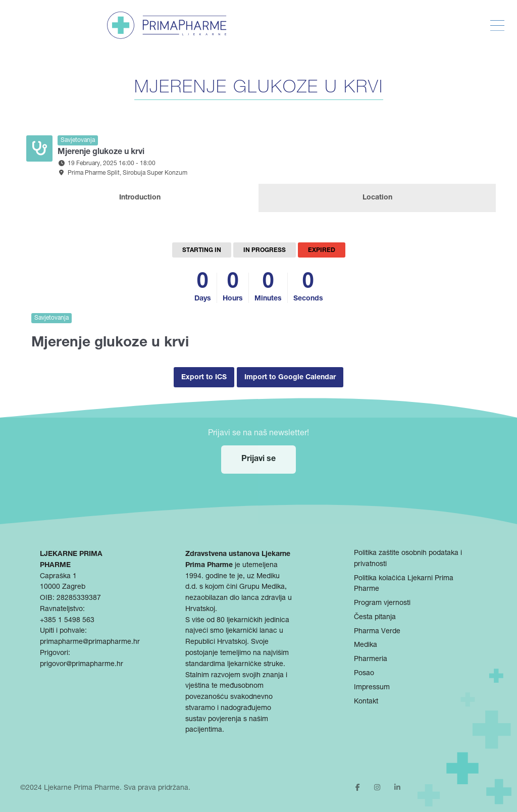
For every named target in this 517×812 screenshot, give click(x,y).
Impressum (372, 688)
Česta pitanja (375, 618)
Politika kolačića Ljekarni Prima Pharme (404, 584)
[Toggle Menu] (497, 26)
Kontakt (366, 702)
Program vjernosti (382, 603)
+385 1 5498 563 (67, 621)
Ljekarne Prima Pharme (82, 788)
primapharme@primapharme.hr (90, 642)
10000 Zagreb (63, 587)
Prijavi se (258, 460)
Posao (364, 674)
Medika (366, 645)
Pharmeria (371, 659)
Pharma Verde (377, 632)
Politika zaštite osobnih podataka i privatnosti (408, 559)
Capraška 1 (58, 577)
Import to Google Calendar (290, 378)
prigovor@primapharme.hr (82, 665)
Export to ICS (204, 378)
